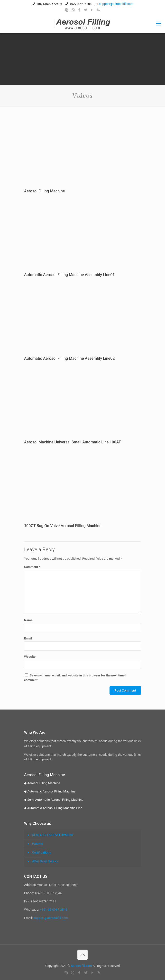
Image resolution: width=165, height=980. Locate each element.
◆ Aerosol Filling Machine (42, 783)
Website (30, 657)
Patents (38, 844)
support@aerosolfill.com (116, 4)
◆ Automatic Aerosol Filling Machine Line (53, 808)
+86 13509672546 (49, 4)
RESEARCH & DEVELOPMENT (53, 835)
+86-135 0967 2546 (54, 910)
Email (28, 638)
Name (28, 620)
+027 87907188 (80, 4)
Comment (32, 567)
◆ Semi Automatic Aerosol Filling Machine (54, 800)
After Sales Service (45, 861)
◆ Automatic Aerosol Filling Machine (50, 791)
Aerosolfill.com (81, 966)
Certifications (41, 852)
